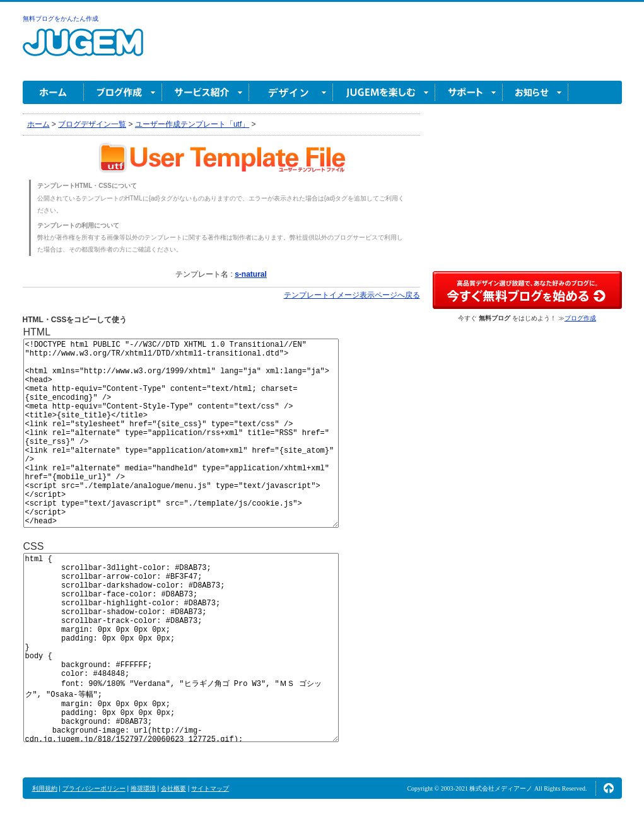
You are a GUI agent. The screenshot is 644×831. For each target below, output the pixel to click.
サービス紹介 (206, 92)
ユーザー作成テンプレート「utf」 (192, 124)
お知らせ (536, 92)
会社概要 (173, 788)
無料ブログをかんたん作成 (61, 19)
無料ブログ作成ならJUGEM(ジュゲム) (83, 49)
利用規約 (45, 788)
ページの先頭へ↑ (609, 788)
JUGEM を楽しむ (384, 92)
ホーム (53, 92)
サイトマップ (210, 788)
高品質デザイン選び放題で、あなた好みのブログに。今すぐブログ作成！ (527, 290)
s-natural (251, 274)
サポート (469, 92)
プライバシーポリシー (94, 788)
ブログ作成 (123, 92)
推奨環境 (143, 788)
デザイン (291, 92)
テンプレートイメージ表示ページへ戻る (352, 295)
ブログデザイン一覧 (92, 124)
